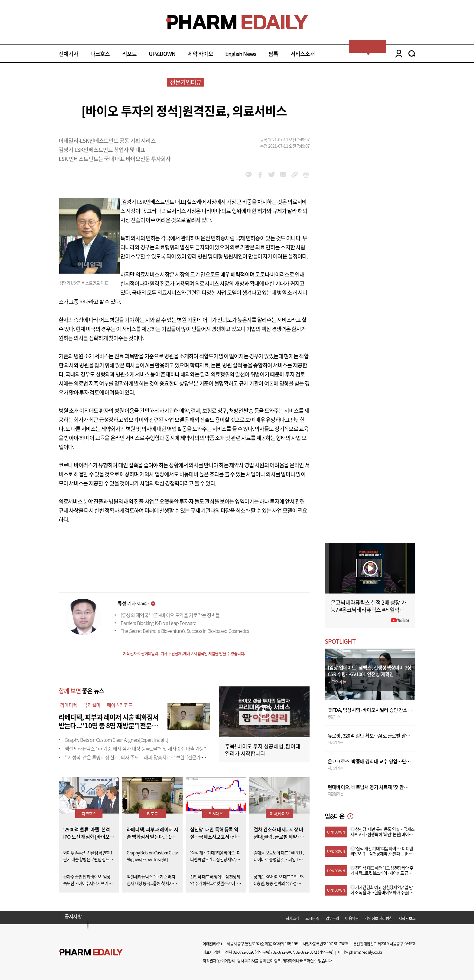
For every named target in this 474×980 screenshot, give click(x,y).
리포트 (130, 54)
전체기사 (68, 54)
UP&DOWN (162, 54)
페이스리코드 (120, 705)
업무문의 (332, 918)
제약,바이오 (279, 814)
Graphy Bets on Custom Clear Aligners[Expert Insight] (116, 740)
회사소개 (292, 918)
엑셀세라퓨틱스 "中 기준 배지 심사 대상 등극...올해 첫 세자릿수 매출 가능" (135, 748)
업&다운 (216, 814)
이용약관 (352, 918)
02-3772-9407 (283, 952)
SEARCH (412, 54)
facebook (260, 175)
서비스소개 (303, 54)
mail (283, 175)
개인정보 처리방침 (378, 918)
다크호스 (100, 54)
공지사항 (73, 916)
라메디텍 (69, 705)
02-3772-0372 (306, 952)
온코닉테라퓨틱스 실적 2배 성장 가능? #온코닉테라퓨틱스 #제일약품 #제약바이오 (369, 610)
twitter (272, 175)
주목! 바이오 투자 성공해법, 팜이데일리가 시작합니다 (263, 750)
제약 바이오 (200, 54)
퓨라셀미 (92, 705)
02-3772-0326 (243, 952)
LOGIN (397, 54)
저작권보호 (407, 918)
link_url (295, 175)
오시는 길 (312, 918)
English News (241, 54)
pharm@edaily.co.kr (365, 952)
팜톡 (273, 54)
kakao (249, 175)
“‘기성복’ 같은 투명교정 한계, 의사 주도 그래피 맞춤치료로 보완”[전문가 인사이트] (142, 757)
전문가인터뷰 (185, 82)
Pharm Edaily (91, 952)
